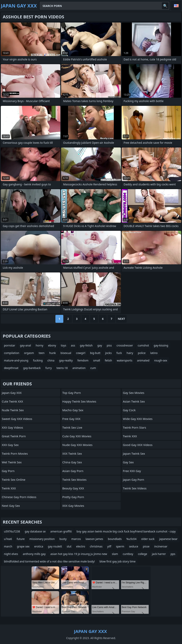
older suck (148, 539)
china (51, 360)
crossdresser (125, 345)
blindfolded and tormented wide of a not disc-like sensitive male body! (49, 561)
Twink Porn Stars (134, 427)
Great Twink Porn (14, 436)
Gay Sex (128, 462)
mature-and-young (16, 360)
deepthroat (11, 368)
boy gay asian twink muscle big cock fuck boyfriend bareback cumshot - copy (126, 531)
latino (154, 353)
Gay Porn (8, 471)
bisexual (66, 353)
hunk (53, 353)
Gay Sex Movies (134, 393)
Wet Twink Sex (12, 462)
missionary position (42, 539)
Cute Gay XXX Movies (77, 436)
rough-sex (161, 360)
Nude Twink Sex (13, 410)
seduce (133, 546)
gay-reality (66, 360)
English (176, 6)
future (21, 539)
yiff (109, 546)
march (8, 546)
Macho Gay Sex (73, 410)
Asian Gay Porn (73, 471)
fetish (108, 360)
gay (100, 345)
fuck (119, 353)
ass (73, 345)
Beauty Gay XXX (73, 488)
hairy (130, 353)
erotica (39, 546)
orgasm (29, 353)
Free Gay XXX (71, 419)
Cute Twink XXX (12, 401)
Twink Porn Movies (15, 453)
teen (42, 353)
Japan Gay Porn (133, 480)
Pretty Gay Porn (73, 497)
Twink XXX (9, 488)
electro (81, 546)
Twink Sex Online (14, 480)
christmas (96, 546)
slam (115, 554)
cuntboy (128, 554)
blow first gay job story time (118, 561)
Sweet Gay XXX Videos (17, 419)
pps (173, 554)
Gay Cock (129, 410)
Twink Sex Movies (74, 480)
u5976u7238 (12, 531)
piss (109, 345)
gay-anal (25, 345)
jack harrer (159, 554)
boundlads (115, 539)
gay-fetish (86, 345)
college (142, 554)
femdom (83, 360)
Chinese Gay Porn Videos (19, 497)
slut (69, 546)
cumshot (143, 345)
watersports (125, 360)
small (97, 360)
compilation (12, 353)
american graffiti (61, 531)
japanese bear (168, 539)
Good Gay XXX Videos (138, 445)
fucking (38, 360)
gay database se (35, 531)
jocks (108, 353)
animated (143, 360)
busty (63, 539)
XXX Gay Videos (12, 427)
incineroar (161, 546)
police (142, 353)
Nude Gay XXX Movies (77, 445)
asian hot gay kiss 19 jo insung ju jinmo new (79, 554)
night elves (11, 554)
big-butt (95, 353)
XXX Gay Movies (73, 506)
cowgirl (81, 353)
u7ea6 (8, 539)
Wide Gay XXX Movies (138, 419)
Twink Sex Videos (135, 488)
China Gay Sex (72, 462)
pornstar (10, 345)
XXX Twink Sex (72, 453)
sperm (120, 546)
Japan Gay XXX (12, 393)
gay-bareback (32, 368)
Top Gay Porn (72, 393)
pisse (146, 546)
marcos (76, 539)
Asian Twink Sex (134, 401)
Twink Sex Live (72, 427)
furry (49, 368)
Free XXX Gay (132, 471)
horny (40, 345)
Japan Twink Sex (134, 453)
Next (121, 319)
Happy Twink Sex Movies (79, 401)
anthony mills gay (34, 554)
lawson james (94, 539)
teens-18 (62, 368)
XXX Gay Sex (10, 445)
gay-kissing (161, 345)
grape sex (23, 546)
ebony (52, 345)
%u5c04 (131, 539)
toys (64, 345)
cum (93, 368)
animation (79, 368)
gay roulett (55, 546)
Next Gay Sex (11, 506)
